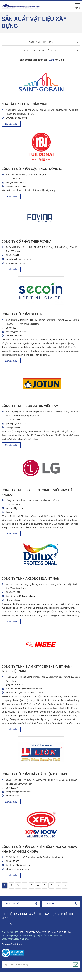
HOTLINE (51, 904)
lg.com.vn (11, 512)
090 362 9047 (13, 255)
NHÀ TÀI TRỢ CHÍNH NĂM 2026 (24, 104)
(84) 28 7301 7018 (15, 685)
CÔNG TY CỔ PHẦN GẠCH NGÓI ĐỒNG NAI (33, 169)
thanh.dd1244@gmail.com (19, 865)
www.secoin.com (14, 336)
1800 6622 (11, 328)
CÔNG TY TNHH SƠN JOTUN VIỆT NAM (30, 406)
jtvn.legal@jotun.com (16, 424)
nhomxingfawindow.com (17, 869)
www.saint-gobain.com (17, 118)
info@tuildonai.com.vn (17, 183)
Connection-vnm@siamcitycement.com (25, 689)
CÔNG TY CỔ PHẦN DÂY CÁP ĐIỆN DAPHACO (35, 774)
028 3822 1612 (13, 592)
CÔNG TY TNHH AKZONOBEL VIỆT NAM (31, 579)
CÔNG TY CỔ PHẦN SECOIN (22, 314)
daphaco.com (12, 796)
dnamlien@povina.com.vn (18, 259)
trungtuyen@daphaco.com (19, 792)
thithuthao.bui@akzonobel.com (21, 596)
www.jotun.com (13, 427)
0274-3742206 (13, 420)
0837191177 (12, 788)
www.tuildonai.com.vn (16, 186)
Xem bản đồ (11, 124)
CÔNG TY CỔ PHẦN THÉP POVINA (26, 241)
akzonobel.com (13, 600)
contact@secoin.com (16, 332)
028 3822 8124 (13, 179)
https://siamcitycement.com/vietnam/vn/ (25, 693)
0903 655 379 (13, 861)
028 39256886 (13, 504)
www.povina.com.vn (16, 263)
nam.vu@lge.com (14, 508)
